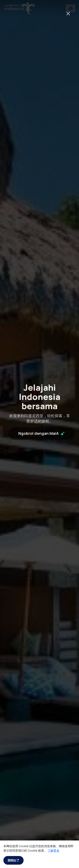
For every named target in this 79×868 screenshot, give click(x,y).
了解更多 (54, 850)
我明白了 (13, 860)
